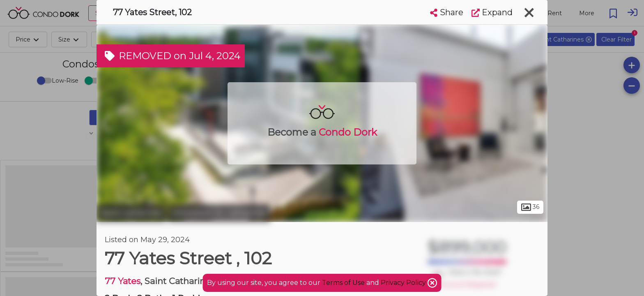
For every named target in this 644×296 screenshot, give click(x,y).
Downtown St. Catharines (219, 213)
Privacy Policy (404, 283)
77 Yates (123, 281)
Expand (492, 12)
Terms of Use (343, 283)
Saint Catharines (131, 213)
